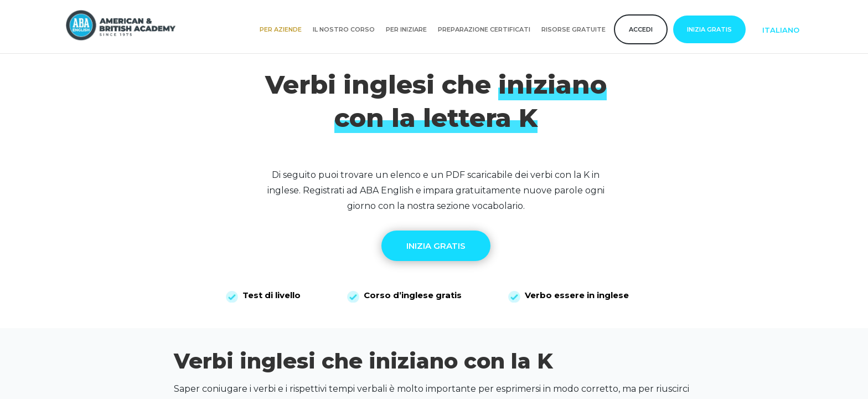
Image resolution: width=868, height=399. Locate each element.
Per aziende (281, 29)
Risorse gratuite (573, 29)
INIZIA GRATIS (436, 246)
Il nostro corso (344, 29)
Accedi (641, 29)
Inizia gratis (709, 29)
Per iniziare (406, 29)
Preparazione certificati (484, 29)
